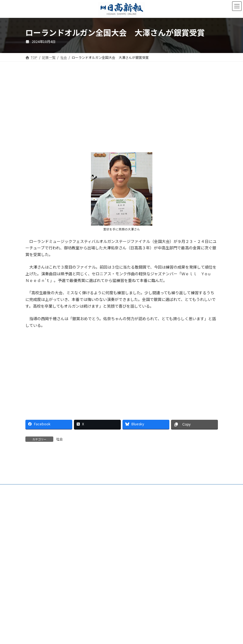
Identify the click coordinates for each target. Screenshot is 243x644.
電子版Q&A (115, 531)
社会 (59, 439)
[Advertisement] (71, 111)
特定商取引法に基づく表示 (85, 535)
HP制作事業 (144, 531)
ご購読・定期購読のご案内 (75, 531)
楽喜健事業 (172, 531)
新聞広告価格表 (42, 535)
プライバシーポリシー (133, 535)
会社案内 (37, 531)
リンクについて (173, 535)
